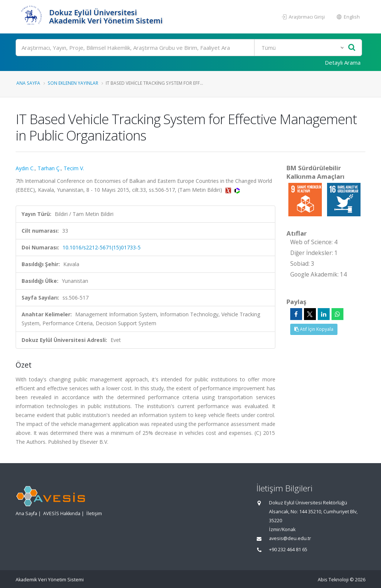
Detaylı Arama (343, 62)
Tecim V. (74, 168)
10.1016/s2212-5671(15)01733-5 (102, 247)
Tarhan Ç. (49, 168)
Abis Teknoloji (333, 580)
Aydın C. (25, 168)
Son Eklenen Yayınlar (73, 83)
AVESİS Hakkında (62, 513)
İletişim (94, 513)
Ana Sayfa (28, 83)
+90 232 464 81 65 (288, 550)
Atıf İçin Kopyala (314, 329)
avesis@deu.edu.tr (290, 538)
